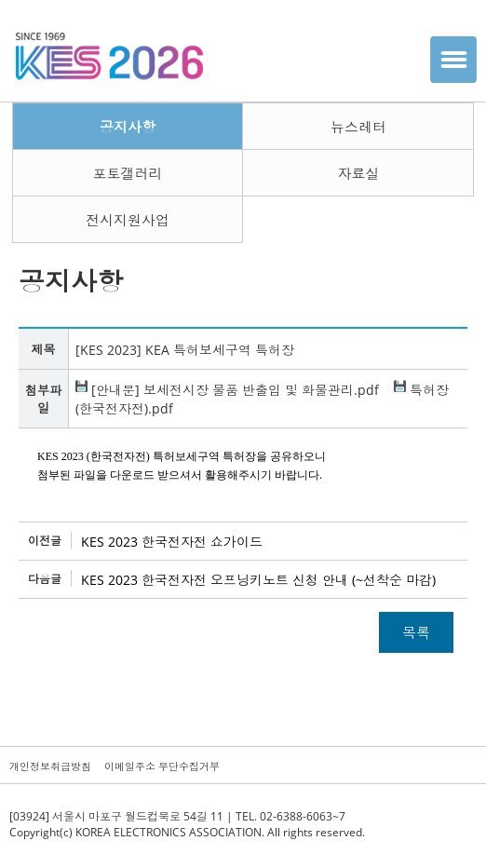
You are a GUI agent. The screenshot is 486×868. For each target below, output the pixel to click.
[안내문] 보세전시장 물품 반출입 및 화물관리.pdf (227, 390)
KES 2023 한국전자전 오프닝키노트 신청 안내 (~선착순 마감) (258, 580)
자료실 (358, 173)
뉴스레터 (358, 127)
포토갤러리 (127, 173)
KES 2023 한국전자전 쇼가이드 (172, 542)
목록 (416, 632)
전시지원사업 (128, 220)
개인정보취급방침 (50, 766)
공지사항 (128, 127)
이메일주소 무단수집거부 (162, 766)
